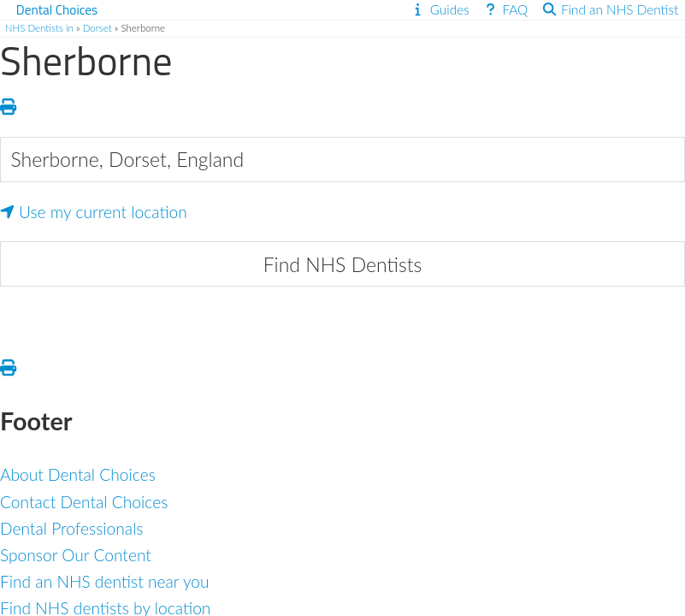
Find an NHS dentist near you (105, 581)
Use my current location (94, 212)
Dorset (97, 28)
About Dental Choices (78, 474)
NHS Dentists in (39, 28)
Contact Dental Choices (84, 502)
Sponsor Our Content (76, 555)
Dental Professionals (72, 528)
